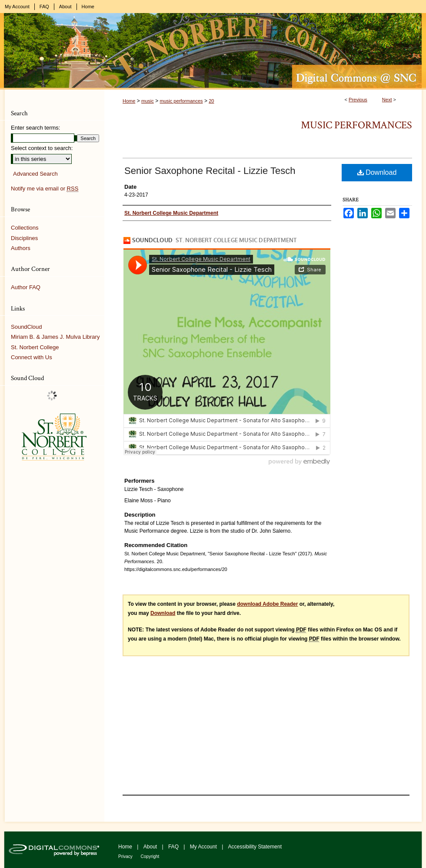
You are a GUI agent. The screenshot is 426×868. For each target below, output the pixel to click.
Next (387, 100)
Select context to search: (42, 148)
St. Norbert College (35, 347)
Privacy (126, 856)
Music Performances (356, 125)
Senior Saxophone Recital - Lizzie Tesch (210, 171)
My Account (204, 847)
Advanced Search (35, 174)
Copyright (150, 856)
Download (377, 172)
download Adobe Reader (267, 604)
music (148, 101)
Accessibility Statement (255, 847)
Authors (21, 248)
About (151, 847)
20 (211, 101)
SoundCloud (27, 327)
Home (129, 101)
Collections (25, 228)
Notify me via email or (45, 189)
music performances (181, 101)
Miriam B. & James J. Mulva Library (55, 337)
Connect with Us (32, 357)
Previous (358, 100)
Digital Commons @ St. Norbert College (213, 51)
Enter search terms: (35, 128)
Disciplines (24, 238)
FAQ (174, 847)
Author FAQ (26, 287)
